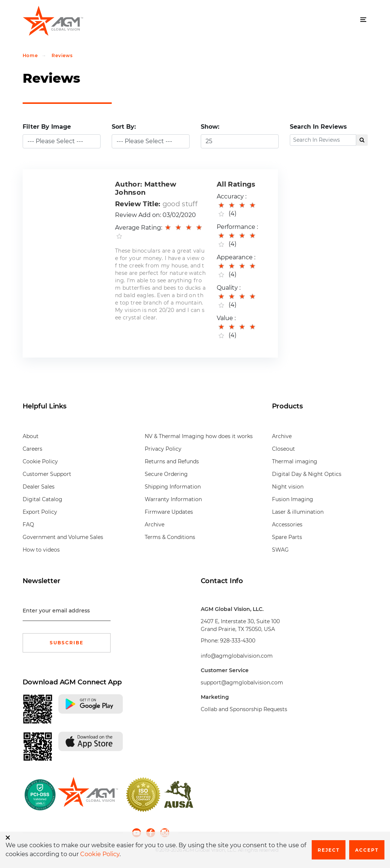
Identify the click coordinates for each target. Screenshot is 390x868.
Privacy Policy (163, 449)
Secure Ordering (166, 474)
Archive (155, 525)
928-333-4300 (238, 641)
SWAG (280, 550)
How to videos (41, 550)
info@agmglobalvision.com (237, 656)
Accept (367, 850)
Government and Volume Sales (63, 537)
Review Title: (138, 204)
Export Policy (40, 512)
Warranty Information (173, 499)
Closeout (284, 449)
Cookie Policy (40, 461)
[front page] (88, 795)
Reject (329, 850)
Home (30, 55)
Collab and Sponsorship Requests (244, 709)
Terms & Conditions (170, 537)
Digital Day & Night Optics (307, 474)
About (31, 436)
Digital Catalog (42, 499)
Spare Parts (287, 537)
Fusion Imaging (293, 499)
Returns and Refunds (172, 461)
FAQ (28, 525)
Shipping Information (173, 487)
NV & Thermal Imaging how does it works (199, 436)
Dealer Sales (39, 487)
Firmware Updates (169, 512)
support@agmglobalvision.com (242, 683)
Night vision (288, 487)
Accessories (287, 525)
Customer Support (47, 474)
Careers (32, 449)
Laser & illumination (298, 512)
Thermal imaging (295, 461)
